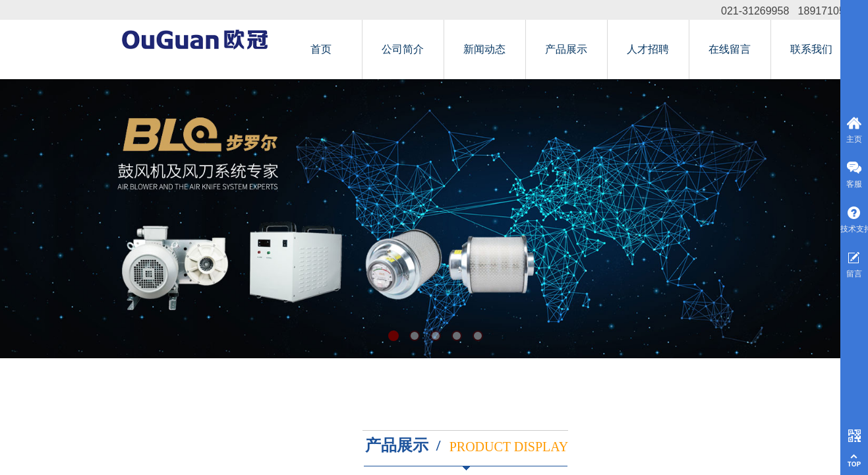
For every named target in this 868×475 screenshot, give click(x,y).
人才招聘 (648, 49)
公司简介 (403, 49)
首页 (321, 49)
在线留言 (730, 49)
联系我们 (811, 49)
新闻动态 (484, 49)
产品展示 (566, 49)
